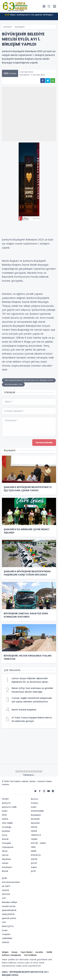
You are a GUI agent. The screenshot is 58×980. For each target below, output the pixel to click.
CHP (4, 898)
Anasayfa (8, 27)
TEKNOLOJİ (36, 835)
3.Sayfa (34, 803)
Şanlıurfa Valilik (9, 807)
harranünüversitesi (11, 882)
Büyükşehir (20, 27)
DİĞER (34, 851)
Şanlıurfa (6, 803)
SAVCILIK (6, 894)
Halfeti (5, 863)
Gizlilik (49, 952)
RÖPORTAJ (36, 855)
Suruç (5, 835)
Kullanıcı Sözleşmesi (11, 955)
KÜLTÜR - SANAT (39, 843)
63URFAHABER (37, 811)
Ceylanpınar (8, 847)
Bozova (34, 799)
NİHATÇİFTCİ (8, 926)
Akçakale (6, 859)
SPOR (4, 815)
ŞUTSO (34, 863)
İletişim (5, 952)
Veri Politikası (30, 955)
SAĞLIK (34, 831)
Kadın (5, 811)
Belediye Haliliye (10, 902)
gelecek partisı (9, 918)
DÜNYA (5, 819)
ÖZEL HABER (7, 823)
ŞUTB (33, 871)
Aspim (34, 867)
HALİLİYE (6, 890)
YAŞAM (34, 839)
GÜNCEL (6, 942)
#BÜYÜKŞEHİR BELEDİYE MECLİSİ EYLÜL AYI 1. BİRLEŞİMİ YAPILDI (29, 380)
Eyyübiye (6, 831)
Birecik (5, 871)
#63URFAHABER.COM (13, 384)
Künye (15, 952)
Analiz (5, 930)
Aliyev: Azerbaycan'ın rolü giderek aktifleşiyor (29, 15)
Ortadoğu (7, 827)
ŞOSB (4, 878)
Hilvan (5, 851)
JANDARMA (7, 938)
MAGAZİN (35, 823)
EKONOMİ (35, 819)
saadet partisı (9, 906)
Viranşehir (7, 843)
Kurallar (39, 952)
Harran (5, 855)
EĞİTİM (34, 827)
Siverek (5, 839)
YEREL (33, 847)
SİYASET (5, 799)
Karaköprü (7, 867)
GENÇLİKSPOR (8, 914)
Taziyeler (6, 934)
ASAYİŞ (34, 859)
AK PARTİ (6, 886)
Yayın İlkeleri (26, 952)
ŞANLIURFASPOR (9, 910)
